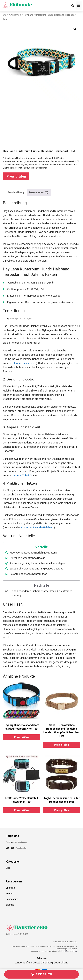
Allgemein (16, 15)
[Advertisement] (41, 128)
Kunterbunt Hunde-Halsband (37, 527)
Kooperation (12, 899)
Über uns (10, 888)
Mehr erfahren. (71, 951)
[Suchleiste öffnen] (73, 6)
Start (6, 15)
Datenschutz (71, 942)
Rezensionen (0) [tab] (38, 192)
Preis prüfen (16, 176)
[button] (75, 29)
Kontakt (10, 893)
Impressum (59, 942)
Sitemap (10, 905)
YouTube (10, 848)
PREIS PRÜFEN (42, 974)
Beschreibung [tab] (16, 192)
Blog (8, 868)
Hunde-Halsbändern (25, 363)
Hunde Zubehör (23, 475)
